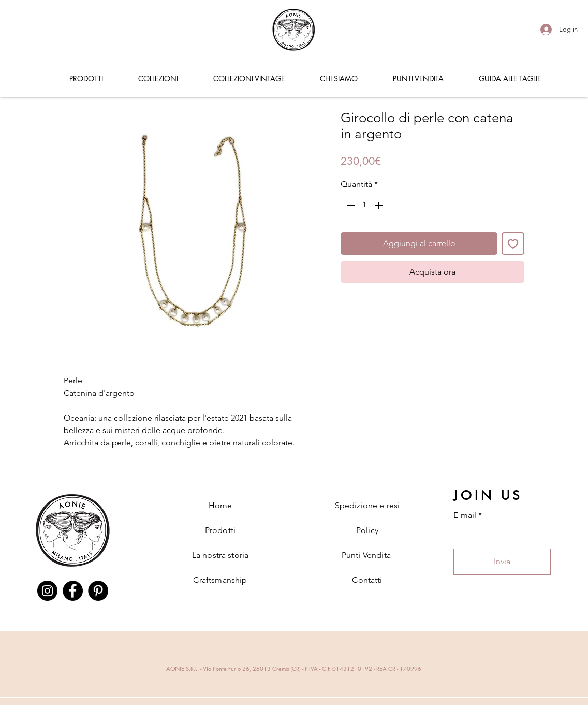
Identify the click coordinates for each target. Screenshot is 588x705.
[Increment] (379, 205)
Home (220, 505)
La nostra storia (220, 555)
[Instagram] (47, 591)
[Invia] (502, 562)
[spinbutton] (364, 205)
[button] (86, 79)
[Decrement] (349, 205)
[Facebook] (73, 591)
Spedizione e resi (367, 505)
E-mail (465, 515)
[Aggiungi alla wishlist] (513, 243)
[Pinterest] (98, 591)
